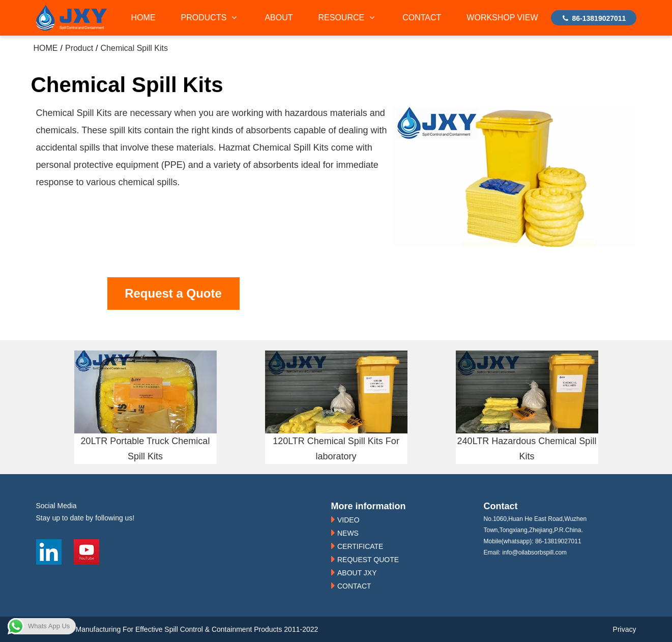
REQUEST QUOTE (368, 560)
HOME (143, 18)
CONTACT (422, 18)
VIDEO (348, 520)
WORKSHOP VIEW (502, 18)
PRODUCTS (210, 18)
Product (79, 48)
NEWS (348, 533)
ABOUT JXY (357, 573)
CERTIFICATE (360, 546)
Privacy (625, 629)
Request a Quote (173, 293)
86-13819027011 (594, 18)
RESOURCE (348, 18)
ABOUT (279, 18)
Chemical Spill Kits (134, 48)
